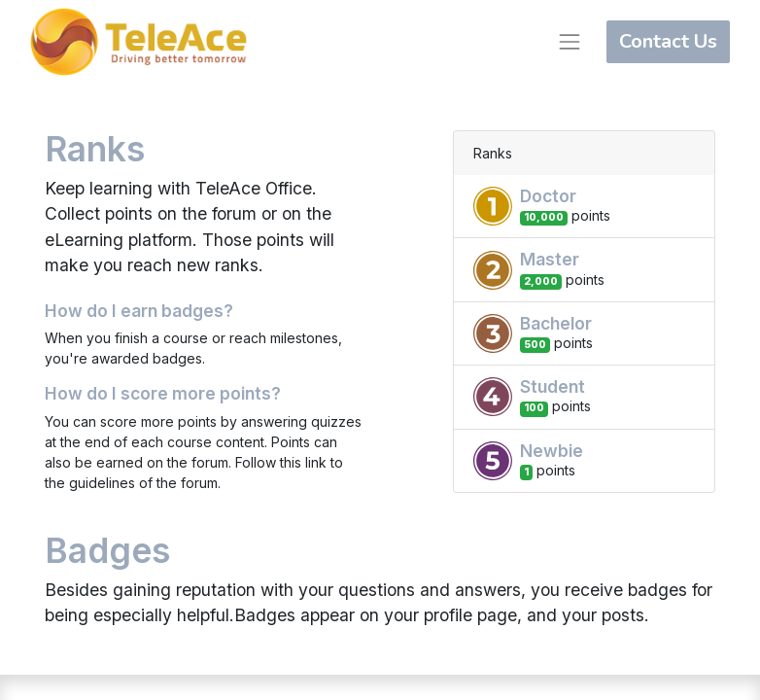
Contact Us (668, 41)
